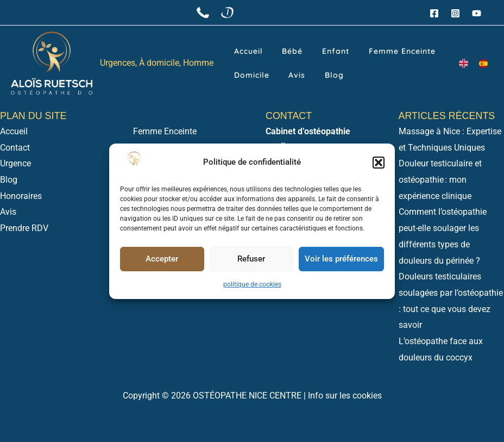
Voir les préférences (341, 259)
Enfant (306, 48)
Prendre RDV (24, 228)
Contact (15, 148)
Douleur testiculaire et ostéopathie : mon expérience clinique (440, 179)
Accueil (242, 48)
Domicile (420, 48)
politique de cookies (252, 284)
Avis (237, 78)
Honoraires (21, 196)
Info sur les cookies (345, 396)
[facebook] (436, 13)
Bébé (275, 48)
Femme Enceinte (361, 48)
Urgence (15, 163)
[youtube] (478, 13)
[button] (379, 163)
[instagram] (457, 13)
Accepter (162, 259)
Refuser (251, 259)
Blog (262, 78)
